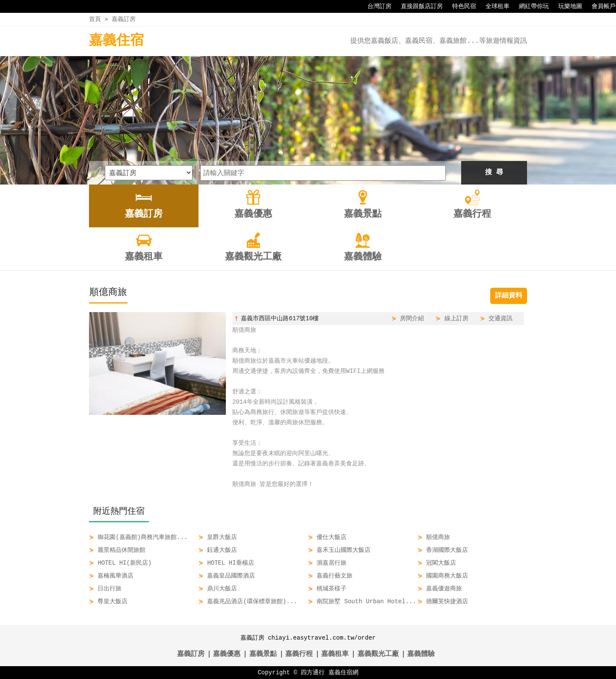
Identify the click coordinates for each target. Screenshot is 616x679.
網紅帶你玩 (530, 6)
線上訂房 (456, 318)
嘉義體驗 (421, 654)
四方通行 (313, 672)
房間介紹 (412, 318)
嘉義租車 (335, 654)
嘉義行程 (299, 654)
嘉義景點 (263, 654)
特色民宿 (460, 6)
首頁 (95, 19)
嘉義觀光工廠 (378, 654)
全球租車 (493, 6)
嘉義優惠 (227, 654)
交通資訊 (500, 318)
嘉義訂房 (124, 19)
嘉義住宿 (116, 41)
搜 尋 (494, 173)
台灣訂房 (375, 6)
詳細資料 (509, 296)
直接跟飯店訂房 (418, 6)
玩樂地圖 (566, 6)
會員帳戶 (599, 6)
